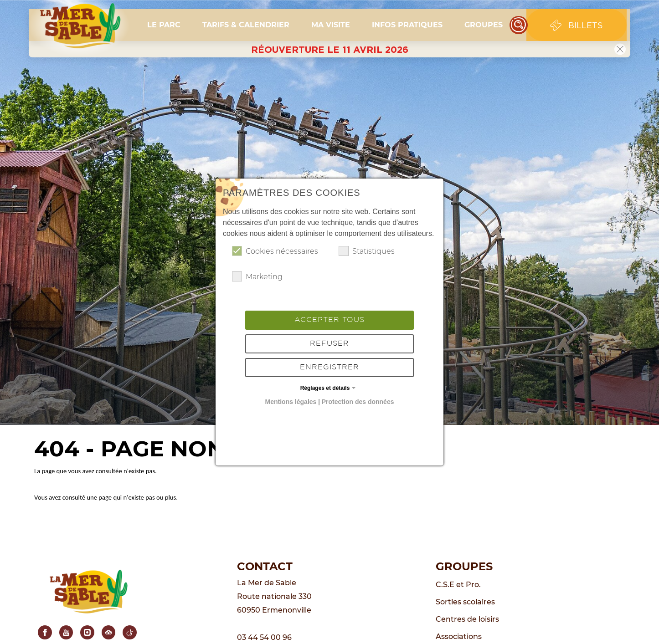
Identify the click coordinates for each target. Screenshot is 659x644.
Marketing (257, 276)
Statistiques (367, 251)
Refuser (329, 344)
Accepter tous (329, 320)
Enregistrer (329, 367)
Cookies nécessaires (275, 251)
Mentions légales (291, 402)
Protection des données (358, 402)
